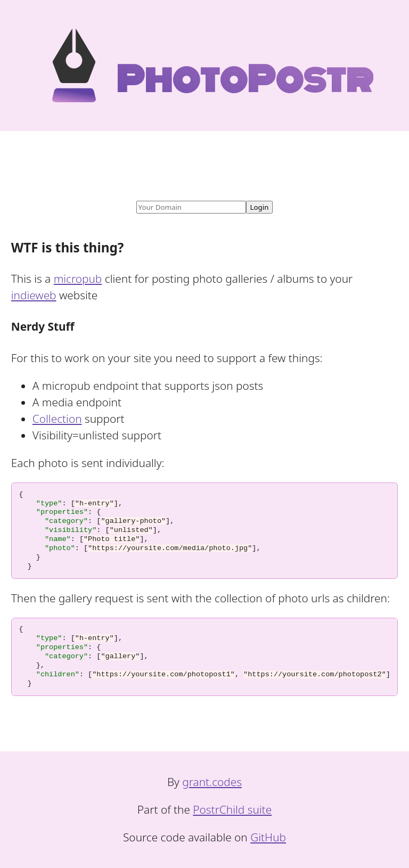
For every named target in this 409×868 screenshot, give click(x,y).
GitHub (268, 837)
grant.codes (212, 782)
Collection (57, 419)
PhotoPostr (212, 80)
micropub (78, 279)
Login (260, 207)
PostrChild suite (232, 809)
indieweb (34, 295)
